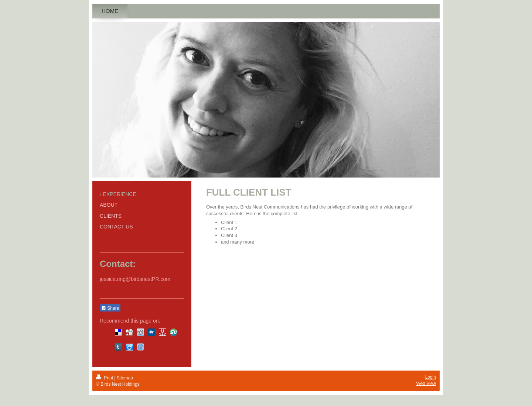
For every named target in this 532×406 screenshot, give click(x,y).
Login (431, 377)
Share (110, 308)
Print (105, 378)
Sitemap (125, 378)
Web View (426, 383)
